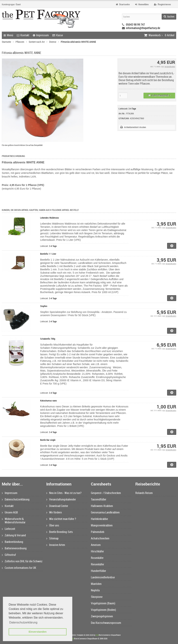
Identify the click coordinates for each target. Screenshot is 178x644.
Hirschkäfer (97, 551)
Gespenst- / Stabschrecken (106, 493)
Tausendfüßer (99, 499)
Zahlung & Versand (14, 535)
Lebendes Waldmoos (50, 218)
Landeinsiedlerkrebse (103, 577)
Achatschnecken (100, 538)
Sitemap (52, 538)
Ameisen (96, 545)
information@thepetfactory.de (143, 28)
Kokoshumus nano (48, 401)
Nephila (95, 590)
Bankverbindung (12, 542)
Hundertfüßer (98, 571)
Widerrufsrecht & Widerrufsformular (14, 521)
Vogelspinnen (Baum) (103, 603)
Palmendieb (98, 532)
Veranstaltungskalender (61, 499)
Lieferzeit (8, 529)
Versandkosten (170, 67)
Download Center (57, 506)
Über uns (53, 525)
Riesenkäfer (97, 564)
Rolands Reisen (144, 493)
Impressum (41, 35)
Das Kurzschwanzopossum (106, 623)
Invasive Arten (56, 545)
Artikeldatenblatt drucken (135, 127)
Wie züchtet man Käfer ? (61, 519)
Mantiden (96, 584)
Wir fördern (54, 512)
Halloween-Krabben (102, 506)
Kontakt (23, 35)
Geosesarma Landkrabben (105, 512)
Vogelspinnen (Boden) (103, 610)
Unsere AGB (10, 512)
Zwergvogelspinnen (102, 616)
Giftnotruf (9, 555)
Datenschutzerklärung (16, 499)
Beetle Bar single (48, 440)
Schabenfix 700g (48, 339)
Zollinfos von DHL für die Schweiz (22, 561)
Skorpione (97, 597)
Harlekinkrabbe (99, 519)
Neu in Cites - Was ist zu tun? (64, 493)
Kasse (58, 35)
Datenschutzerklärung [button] (23, 622)
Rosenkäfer (97, 558)
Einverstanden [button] (37, 632)
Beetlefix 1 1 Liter (48, 254)
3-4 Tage (132, 109)
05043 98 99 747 (135, 25)
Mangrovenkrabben (102, 525)
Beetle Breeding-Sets (60, 532)
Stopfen (44, 306)
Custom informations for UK (19, 568)
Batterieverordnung (14, 548)
